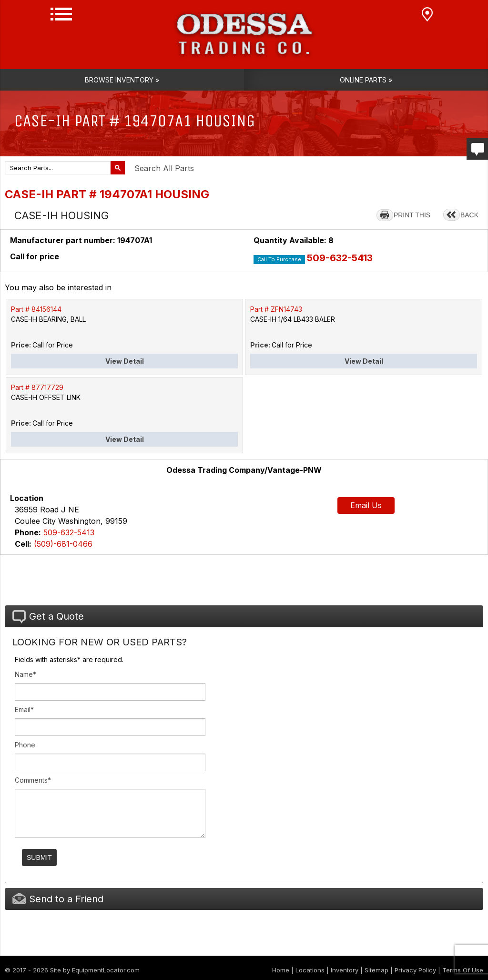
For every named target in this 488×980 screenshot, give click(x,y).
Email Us (366, 505)
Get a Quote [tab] (48, 617)
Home (281, 970)
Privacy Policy (415, 970)
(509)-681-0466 (63, 544)
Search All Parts (164, 168)
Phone (25, 745)
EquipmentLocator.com (106, 970)
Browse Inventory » (122, 80)
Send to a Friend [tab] (58, 899)
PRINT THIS (412, 215)
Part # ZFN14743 (276, 309)
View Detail (125, 361)
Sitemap (376, 970)
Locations (310, 970)
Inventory (345, 970)
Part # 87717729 (37, 387)
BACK (469, 215)
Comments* (33, 780)
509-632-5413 (340, 258)
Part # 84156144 (36, 309)
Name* (25, 674)
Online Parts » (366, 80)
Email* (24, 709)
